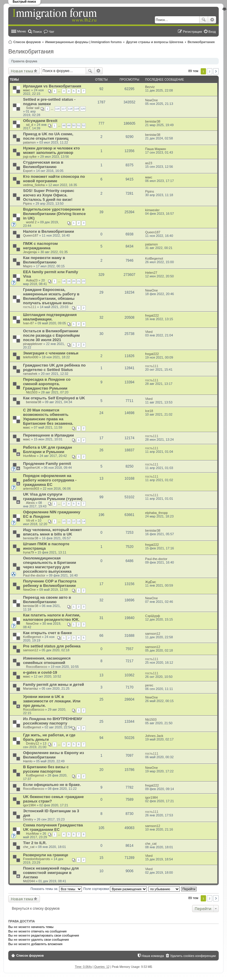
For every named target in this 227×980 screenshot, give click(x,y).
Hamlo (28, 761)
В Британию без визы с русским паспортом (46, 769)
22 (84, 281)
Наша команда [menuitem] (153, 956)
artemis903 (31, 489)
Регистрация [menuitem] (192, 32)
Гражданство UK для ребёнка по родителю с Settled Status (54, 367)
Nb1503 (32, 392)
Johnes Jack (154, 736)
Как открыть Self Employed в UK (54, 398)
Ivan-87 (29, 323)
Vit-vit (30, 520)
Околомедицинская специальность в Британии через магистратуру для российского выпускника (50, 565)
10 (64, 521)
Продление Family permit (47, 464)
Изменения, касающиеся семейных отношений (47, 660)
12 (74, 521)
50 (74, 126)
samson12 (153, 634)
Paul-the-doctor (34, 575)
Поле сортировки (115, 889)
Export (28, 171)
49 (69, 126)
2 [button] (210, 71)
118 (70, 109)
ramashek (30, 374)
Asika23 (32, 280)
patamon (29, 142)
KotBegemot (154, 258)
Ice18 (149, 411)
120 (83, 109)
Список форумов (27, 42)
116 (57, 109)
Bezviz (150, 87)
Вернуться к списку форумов (36, 909)
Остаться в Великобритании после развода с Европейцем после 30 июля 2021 (51, 335)
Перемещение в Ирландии (48, 435)
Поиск (204, 20)
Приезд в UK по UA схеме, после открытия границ (48, 136)
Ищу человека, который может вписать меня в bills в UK (52, 532)
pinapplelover (33, 344)
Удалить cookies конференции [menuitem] (193, 956)
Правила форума (24, 61)
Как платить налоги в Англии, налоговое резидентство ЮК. (52, 617)
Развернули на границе (46, 855)
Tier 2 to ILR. (35, 843)
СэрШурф (153, 616)
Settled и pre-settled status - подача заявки (49, 102)
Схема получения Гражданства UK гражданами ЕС (53, 827)
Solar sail (33, 108)
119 (77, 109)
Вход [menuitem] (212, 32)
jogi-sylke (30, 157)
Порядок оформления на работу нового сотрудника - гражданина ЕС (50, 480)
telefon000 (31, 357)
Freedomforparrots (37, 859)
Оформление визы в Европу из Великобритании (53, 755)
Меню (22, 31)
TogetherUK (32, 468)
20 (74, 281)
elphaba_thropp (156, 513)
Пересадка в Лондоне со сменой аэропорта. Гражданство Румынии (47, 384)
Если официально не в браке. (52, 785)
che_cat (29, 847)
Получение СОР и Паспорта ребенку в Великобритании (50, 583)
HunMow (29, 456)
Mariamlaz (31, 688)
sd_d (30, 125)
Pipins (27, 204)
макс (27, 90)
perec (149, 685)
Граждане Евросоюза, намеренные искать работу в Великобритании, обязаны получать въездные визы (51, 296)
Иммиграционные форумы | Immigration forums (83, 42)
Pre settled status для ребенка (52, 646)
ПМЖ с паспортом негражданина (40, 246)
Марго (28, 266)
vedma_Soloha (34, 185)
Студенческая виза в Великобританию (43, 165)
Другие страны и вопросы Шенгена (155, 42)
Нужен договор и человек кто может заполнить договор (51, 150)
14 (84, 521)
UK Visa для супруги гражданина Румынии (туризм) (53, 496)
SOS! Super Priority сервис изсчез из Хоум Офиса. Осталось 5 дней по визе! (49, 195)
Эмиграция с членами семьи (51, 353)
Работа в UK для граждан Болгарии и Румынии (48, 450)
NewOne (151, 100)
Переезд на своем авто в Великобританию (47, 600)
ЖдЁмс (151, 582)
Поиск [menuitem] (37, 32)
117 (64, 109)
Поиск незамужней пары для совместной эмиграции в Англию (51, 873)
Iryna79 (29, 552)
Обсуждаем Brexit (40, 121)
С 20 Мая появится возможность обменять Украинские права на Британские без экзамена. (48, 417)
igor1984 (29, 805)
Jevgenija (30, 252)
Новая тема (22, 71)
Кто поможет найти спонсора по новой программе (54, 179)
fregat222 (152, 315)
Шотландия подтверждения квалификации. (50, 317)
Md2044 (29, 881)
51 (79, 126)
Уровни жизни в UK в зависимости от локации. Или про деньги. (52, 701)
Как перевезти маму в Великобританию (44, 260)
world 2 (31, 222)
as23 (149, 163)
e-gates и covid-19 (40, 672)
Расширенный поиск (212, 20)
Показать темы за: (56, 889)
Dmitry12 (33, 743)
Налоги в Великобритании (48, 231)
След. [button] (216, 71)
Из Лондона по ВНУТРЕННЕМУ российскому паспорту (53, 721)
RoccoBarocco (37, 667)
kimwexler (152, 210)
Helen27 (151, 273)
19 (69, 281)
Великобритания (201, 42)
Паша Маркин (156, 149)
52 (84, 126)
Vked (149, 332)
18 (64, 281)
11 (69, 521)
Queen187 (31, 235)
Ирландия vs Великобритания (52, 86)
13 (79, 521)
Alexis (30, 503)
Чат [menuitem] (51, 32)
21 (79, 281)
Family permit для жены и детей (53, 684)
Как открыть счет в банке (47, 633)
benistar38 (153, 121)
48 (64, 126)
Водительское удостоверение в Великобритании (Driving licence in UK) (54, 214)
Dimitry (28, 819)
